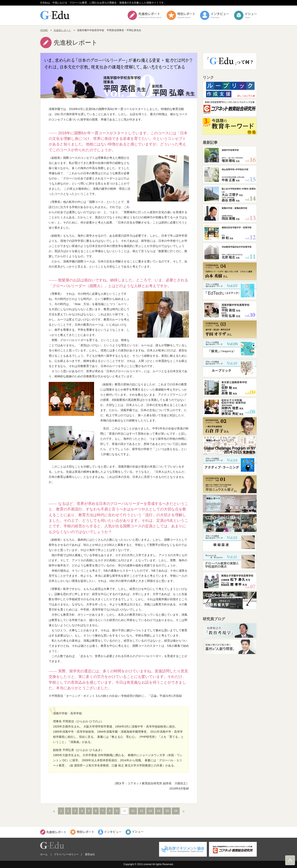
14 (159, 811)
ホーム (44, 854)
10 (124, 811)
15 (167, 811)
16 (176, 811)
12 (142, 811)
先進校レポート (62, 30)
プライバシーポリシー (66, 854)
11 (133, 811)
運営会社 (90, 854)
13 (150, 811)
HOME (44, 30)
